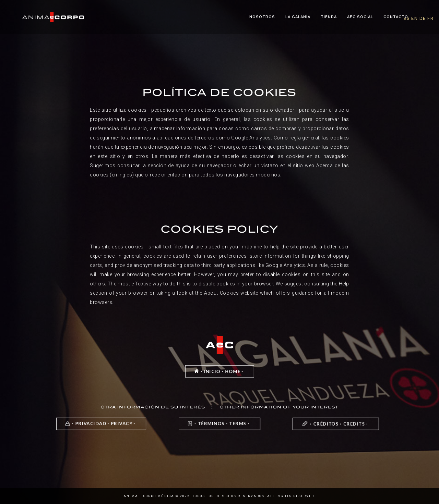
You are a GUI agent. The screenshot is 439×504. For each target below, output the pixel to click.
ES (407, 19)
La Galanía (298, 17)
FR (431, 19)
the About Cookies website (227, 293)
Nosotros (262, 17)
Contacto (396, 17)
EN (415, 19)
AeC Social (360, 17)
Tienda (329, 17)
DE (423, 19)
